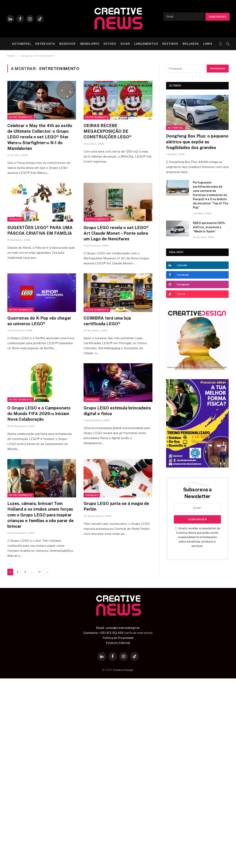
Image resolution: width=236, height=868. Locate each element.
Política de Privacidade (118, 638)
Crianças (15, 219)
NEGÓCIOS (67, 44)
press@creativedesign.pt (123, 628)
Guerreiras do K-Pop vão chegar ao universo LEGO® (39, 321)
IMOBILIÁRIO (90, 44)
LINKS (208, 44)
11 (39, 572)
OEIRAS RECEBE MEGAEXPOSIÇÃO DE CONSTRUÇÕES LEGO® (108, 131)
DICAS (125, 44)
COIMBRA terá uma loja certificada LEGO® (107, 321)
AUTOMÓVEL (22, 44)
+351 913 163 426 (111, 633)
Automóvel (176, 128)
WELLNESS (191, 44)
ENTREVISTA (45, 44)
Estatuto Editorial (118, 643)
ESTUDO (110, 44)
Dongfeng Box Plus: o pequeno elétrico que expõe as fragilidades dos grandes (197, 142)
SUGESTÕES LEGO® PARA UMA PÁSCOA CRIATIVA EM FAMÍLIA (40, 230)
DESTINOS (170, 44)
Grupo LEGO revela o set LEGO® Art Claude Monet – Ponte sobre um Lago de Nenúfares (116, 233)
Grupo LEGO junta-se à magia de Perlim (116, 506)
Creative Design (123, 670)
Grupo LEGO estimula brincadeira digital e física (117, 411)
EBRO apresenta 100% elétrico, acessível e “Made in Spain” (209, 227)
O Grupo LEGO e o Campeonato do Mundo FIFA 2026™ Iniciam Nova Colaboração (39, 414)
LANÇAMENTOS (146, 44)
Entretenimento (21, 117)
